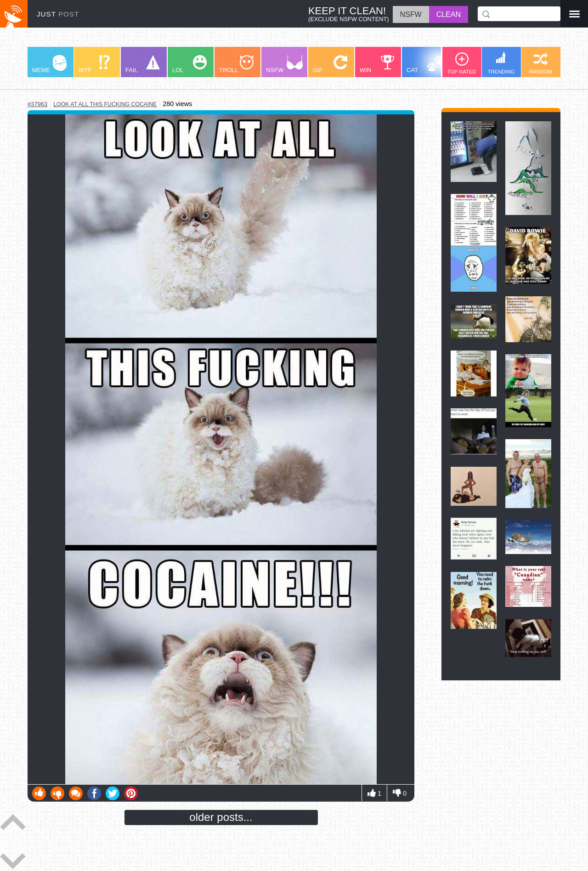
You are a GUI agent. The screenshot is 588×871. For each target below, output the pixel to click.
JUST (58, 14)
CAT (426, 64)
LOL (189, 64)
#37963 (37, 104)
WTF (94, 64)
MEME (49, 64)
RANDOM (541, 63)
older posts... (221, 817)
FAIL (143, 64)
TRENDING (501, 63)
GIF (330, 64)
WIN (377, 64)
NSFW (284, 64)
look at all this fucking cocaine (105, 104)
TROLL (236, 64)
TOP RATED (462, 63)
